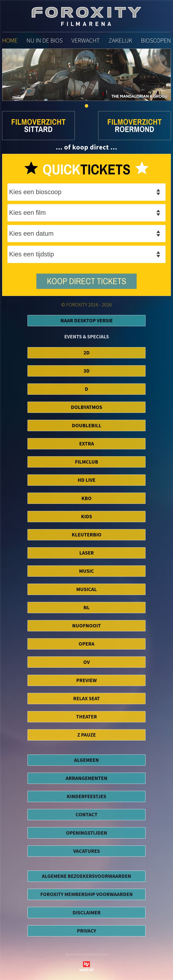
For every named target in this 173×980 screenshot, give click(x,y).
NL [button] (86, 607)
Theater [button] (86, 717)
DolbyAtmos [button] (86, 407)
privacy (86, 931)
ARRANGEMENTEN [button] (86, 778)
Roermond (135, 129)
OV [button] (86, 662)
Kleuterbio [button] (87, 535)
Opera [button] (86, 644)
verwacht (86, 40)
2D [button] (87, 353)
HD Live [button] (86, 480)
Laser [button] (87, 553)
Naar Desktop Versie (87, 320)
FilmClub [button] (87, 462)
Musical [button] (86, 589)
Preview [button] (86, 680)
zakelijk (120, 40)
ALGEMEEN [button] (86, 760)
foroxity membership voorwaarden (86, 894)
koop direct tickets (87, 281)
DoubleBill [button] (87, 425)
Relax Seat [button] (86, 698)
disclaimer (87, 913)
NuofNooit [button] (86, 626)
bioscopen (156, 40)
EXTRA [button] (87, 444)
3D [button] (87, 371)
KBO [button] (86, 498)
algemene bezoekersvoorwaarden (86, 876)
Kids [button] (86, 516)
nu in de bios (45, 40)
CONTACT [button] (86, 814)
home (10, 40)
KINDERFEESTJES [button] (86, 796)
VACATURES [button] (87, 851)
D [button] (86, 389)
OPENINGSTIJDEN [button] (86, 833)
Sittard (38, 129)
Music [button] (86, 571)
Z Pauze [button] (87, 735)
